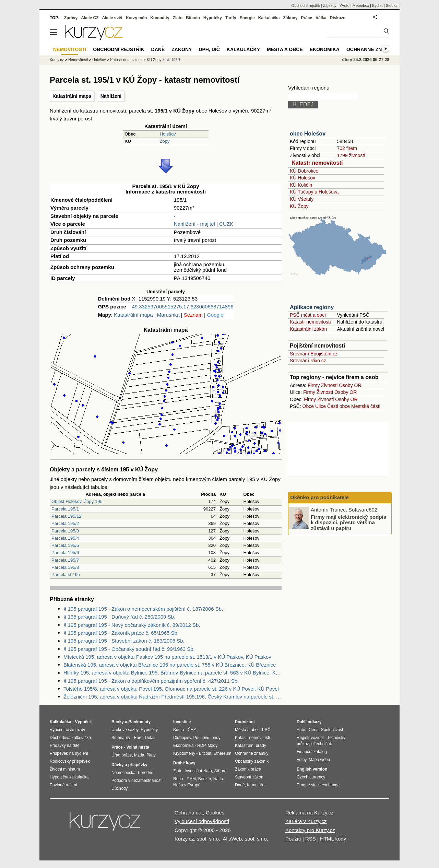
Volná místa (138, 747)
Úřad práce (122, 755)
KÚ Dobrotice (304, 171)
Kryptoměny (184, 753)
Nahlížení (111, 96)
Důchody (120, 788)
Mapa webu (319, 760)
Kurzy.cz (57, 60)
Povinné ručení (63, 785)
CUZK (226, 224)
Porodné (146, 773)
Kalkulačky (243, 49)
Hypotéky (213, 18)
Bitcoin (193, 18)
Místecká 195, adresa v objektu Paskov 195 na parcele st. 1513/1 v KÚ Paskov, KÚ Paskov (167, 657)
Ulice (321, 406)
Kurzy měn (136, 18)
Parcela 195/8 (65, 567)
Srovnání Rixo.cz (308, 361)
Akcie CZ (90, 18)
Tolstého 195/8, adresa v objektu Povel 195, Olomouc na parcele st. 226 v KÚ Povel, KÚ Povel (171, 689)
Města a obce (285, 49)
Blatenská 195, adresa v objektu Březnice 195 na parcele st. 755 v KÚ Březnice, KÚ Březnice (170, 665)
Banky (118, 722)
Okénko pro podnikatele (319, 497)
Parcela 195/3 (65, 531)
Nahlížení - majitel (194, 224)
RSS (311, 839)
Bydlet (377, 5)
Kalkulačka (269, 18)
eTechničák (322, 744)
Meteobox (361, 5)
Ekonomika (325, 49)
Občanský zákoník (252, 761)
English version (312, 769)
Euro (138, 738)
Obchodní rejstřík (306, 5)
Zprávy (71, 18)
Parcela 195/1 (65, 509)
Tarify (231, 18)
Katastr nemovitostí (317, 163)
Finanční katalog (312, 752)
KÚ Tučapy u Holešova (314, 192)
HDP (201, 746)
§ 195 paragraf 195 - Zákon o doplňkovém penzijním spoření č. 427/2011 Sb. (151, 681)
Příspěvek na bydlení (69, 753)
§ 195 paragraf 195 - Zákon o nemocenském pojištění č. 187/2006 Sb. (143, 609)
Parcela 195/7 (65, 560)
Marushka (168, 315)
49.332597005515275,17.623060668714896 (182, 307)
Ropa (178, 779)
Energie (247, 18)
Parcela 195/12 (66, 516)
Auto (301, 730)
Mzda (139, 755)
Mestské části (366, 406)
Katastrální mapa (72, 96)
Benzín (205, 779)
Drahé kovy (184, 763)
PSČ (266, 730)
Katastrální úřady (251, 746)
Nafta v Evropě (187, 785)
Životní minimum (65, 769)
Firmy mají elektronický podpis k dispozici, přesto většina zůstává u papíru (348, 522)
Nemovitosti (78, 60)
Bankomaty (139, 722)
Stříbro (220, 771)
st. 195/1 (173, 60)
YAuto (345, 5)
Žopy (165, 141)
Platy (151, 755)
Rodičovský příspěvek (70, 761)
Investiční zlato (198, 771)
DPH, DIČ (209, 49)
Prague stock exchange (318, 785)
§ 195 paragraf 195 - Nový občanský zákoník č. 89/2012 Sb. (132, 625)
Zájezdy (330, 5)
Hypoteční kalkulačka (69, 777)
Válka (321, 18)
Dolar (150, 738)
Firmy (314, 385)
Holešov (168, 134)
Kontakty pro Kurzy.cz (310, 830)
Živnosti (329, 385)
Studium (393, 5)
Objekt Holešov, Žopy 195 (77, 501)
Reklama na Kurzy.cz (310, 813)
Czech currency (311, 777)
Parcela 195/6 (65, 553)
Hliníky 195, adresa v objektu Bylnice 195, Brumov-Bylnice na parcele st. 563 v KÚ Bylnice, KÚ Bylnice (173, 673)
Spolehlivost (332, 730)
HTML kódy (333, 839)
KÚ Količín (301, 185)
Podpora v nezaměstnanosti (137, 781)
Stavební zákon (249, 777)
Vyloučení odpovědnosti (202, 821)
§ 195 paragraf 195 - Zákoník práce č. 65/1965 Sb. (121, 633)
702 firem (347, 148)
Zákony (290, 18)
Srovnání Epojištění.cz (314, 354)
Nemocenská (123, 773)
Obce (308, 406)
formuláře (256, 785)
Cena (314, 730)
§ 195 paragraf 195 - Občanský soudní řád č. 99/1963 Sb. (129, 649)
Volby (301, 760)
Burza (179, 730)
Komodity (160, 18)
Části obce (339, 406)
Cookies (215, 813)
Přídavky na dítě (65, 746)
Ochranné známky (371, 49)
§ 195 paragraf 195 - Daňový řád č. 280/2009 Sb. (119, 617)
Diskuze (338, 18)
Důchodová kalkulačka (70, 738)
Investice (182, 722)
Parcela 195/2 (65, 523)
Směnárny (121, 738)
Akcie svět (112, 18)
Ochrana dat (189, 813)
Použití (293, 839)
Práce (307, 18)
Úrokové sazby (125, 730)
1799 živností (351, 155)
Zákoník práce (248, 769)
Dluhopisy (182, 738)
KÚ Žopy (299, 206)
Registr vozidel (310, 738)
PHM (191, 779)
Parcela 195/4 (65, 538)
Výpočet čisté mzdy (67, 730)
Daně (158, 49)
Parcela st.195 (66, 574)
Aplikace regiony (312, 307)
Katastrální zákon (308, 329)
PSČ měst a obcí (308, 315)
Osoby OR (350, 385)
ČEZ (192, 730)
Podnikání (245, 722)
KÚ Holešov (302, 178)
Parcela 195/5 (65, 545)
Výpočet (83, 722)
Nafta (218, 779)
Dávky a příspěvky (129, 765)
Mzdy (213, 746)
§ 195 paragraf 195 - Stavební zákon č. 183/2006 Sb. (124, 641)
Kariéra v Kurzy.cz (306, 821)
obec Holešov (308, 134)
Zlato (178, 18)
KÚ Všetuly (302, 199)
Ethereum (222, 753)
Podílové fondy (207, 738)
